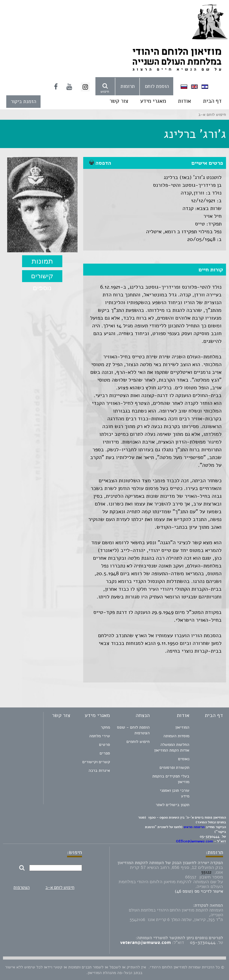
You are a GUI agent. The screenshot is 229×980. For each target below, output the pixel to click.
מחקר (105, 727)
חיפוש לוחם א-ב (60, 887)
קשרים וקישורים (96, 762)
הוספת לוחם (157, 86)
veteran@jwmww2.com (146, 942)
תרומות (128, 86)
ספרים (105, 753)
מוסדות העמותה (176, 736)
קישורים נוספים (42, 277)
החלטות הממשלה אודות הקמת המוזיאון (172, 747)
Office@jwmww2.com (194, 841)
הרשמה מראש (194, 827)
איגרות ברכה (99, 770)
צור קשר (119, 101)
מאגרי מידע (153, 101)
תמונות (42, 261)
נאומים (184, 759)
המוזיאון (182, 727)
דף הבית (212, 101)
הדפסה (100, 163)
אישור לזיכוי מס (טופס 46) (199, 891)
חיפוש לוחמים (138, 742)
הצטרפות (21, 887)
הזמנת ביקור (23, 101)
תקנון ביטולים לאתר (172, 805)
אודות (185, 101)
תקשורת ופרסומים (174, 767)
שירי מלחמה (100, 736)
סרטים (105, 745)
